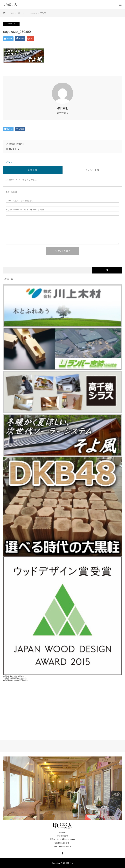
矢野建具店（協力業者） (14, 676)
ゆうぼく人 (68, 863)
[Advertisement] (62, 708)
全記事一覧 (8, 279)
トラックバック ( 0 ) (92, 170)
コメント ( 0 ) (33, 170)
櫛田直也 (62, 108)
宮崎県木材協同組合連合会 (15, 678)
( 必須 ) (11, 192)
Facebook (62, 852)
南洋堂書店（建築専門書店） (16, 680)
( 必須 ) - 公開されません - (20, 201)
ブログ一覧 (15, 13)
